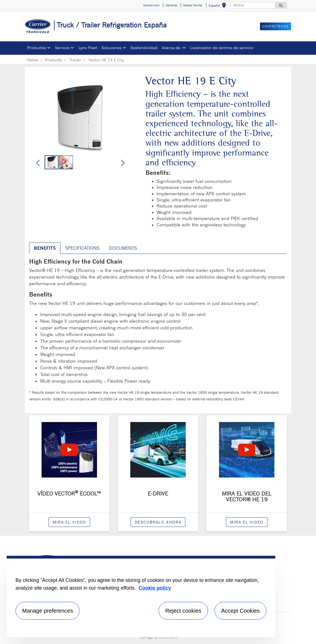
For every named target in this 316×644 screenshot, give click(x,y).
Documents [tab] (123, 248)
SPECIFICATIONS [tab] (82, 248)
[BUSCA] (253, 5)
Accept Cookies (240, 611)
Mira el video (69, 522)
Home (33, 60)
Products (53, 60)
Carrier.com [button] (151, 5)
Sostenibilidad (144, 48)
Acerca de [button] (172, 48)
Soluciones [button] (112, 48)
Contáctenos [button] (276, 26)
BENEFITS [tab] (45, 248)
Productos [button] (37, 48)
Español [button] (218, 6)
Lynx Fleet (88, 48)
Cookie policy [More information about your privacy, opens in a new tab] (155, 588)
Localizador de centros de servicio (222, 48)
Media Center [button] (193, 5)
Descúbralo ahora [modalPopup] (158, 522)
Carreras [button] (171, 5)
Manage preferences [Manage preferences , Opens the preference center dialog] (48, 611)
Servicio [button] (62, 48)
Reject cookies (183, 611)
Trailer (75, 60)
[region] (141, 597)
